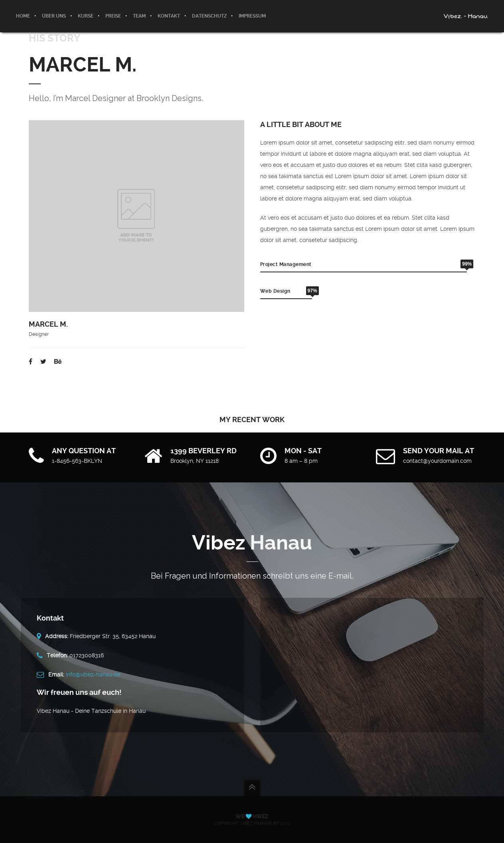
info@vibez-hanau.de (93, 674)
